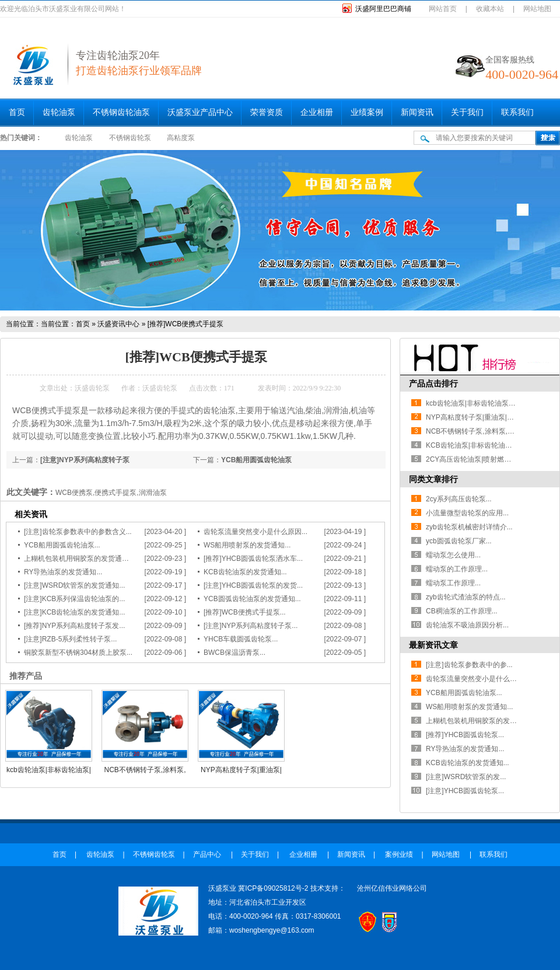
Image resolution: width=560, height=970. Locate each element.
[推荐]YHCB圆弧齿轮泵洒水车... (253, 559)
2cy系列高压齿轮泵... (459, 499)
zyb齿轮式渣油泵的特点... (466, 597)
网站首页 (443, 9)
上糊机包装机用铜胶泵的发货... (474, 721)
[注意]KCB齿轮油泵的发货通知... (74, 612)
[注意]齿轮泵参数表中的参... (469, 665)
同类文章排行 (433, 479)
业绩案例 (367, 112)
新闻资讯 (417, 112)
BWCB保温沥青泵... (235, 653)
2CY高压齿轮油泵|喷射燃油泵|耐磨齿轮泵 (491, 459)
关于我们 (467, 112)
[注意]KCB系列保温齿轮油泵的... (74, 599)
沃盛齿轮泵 (92, 388)
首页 (17, 112)
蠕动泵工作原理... (453, 583)
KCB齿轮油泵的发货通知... (245, 572)
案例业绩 (399, 854)
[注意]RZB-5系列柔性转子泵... (70, 639)
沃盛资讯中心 (118, 324)
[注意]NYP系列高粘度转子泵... (251, 626)
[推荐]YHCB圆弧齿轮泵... (465, 735)
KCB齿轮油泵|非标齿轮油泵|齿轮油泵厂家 (491, 445)
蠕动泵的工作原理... (457, 569)
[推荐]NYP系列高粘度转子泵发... (74, 626)
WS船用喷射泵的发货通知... (247, 545)
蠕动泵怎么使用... (453, 555)
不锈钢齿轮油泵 (121, 112)
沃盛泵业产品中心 (200, 112)
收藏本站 (490, 9)
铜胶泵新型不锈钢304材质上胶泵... (78, 653)
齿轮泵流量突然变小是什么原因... (256, 532)
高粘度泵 (181, 138)
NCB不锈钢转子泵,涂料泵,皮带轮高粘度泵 (491, 431)
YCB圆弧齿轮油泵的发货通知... (252, 599)
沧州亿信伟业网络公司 (392, 888)
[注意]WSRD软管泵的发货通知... (74, 585)
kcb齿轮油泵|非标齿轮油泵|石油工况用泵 (489, 403)
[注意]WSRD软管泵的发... (466, 777)
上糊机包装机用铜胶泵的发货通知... (79, 559)
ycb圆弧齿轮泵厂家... (459, 541)
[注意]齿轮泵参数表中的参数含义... (78, 532)
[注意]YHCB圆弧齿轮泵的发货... (253, 585)
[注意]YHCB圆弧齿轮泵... (465, 791)
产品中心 (208, 854)
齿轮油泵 (59, 112)
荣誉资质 (267, 112)
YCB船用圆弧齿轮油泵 (256, 460)
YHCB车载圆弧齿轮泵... (241, 639)
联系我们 (517, 112)
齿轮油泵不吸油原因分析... (467, 625)
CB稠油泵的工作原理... (462, 611)
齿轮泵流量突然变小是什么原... (474, 679)
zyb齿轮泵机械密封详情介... (469, 527)
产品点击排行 (433, 383)
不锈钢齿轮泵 (130, 138)
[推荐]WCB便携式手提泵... (245, 612)
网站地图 (537, 9)
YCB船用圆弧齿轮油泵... (62, 545)
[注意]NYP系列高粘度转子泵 (85, 460)
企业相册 (317, 112)
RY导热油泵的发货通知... (63, 572)
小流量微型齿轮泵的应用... (467, 513)
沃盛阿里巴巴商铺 (383, 9)
